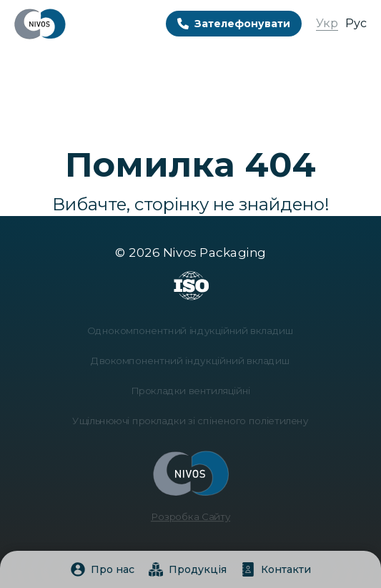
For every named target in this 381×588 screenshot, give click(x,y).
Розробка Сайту (191, 513)
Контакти (276, 569)
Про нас (103, 569)
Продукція (188, 569)
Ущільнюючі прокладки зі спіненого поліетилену (190, 420)
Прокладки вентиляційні (191, 391)
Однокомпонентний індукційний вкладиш (191, 333)
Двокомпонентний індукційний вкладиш (190, 362)
